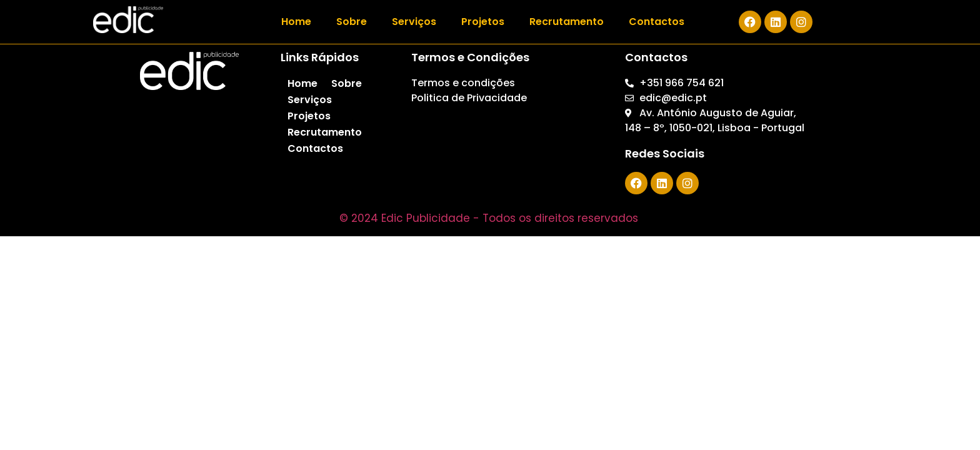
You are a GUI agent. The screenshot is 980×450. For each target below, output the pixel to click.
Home (296, 22)
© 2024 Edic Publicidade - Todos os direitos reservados (490, 218)
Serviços (414, 22)
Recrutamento (567, 22)
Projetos (483, 22)
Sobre (352, 22)
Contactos (657, 22)
